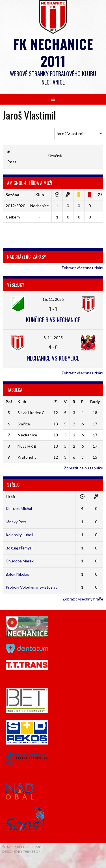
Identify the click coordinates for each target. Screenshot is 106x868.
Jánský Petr (16, 522)
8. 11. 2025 (53, 338)
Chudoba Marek (20, 561)
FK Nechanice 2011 (53, 52)
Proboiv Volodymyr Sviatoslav (32, 587)
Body (95, 402)
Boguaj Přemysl (19, 548)
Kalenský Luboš (19, 535)
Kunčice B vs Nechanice (53, 320)
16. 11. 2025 (53, 299)
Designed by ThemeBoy (21, 852)
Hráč (10, 497)
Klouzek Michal (19, 508)
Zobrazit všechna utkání (82, 268)
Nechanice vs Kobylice (53, 358)
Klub (22, 402)
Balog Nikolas (17, 574)
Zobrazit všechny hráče (83, 599)
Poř (9, 402)
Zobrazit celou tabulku (84, 468)
